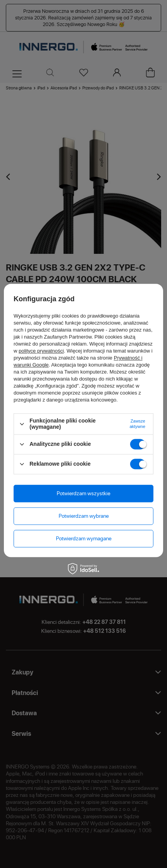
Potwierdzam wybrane (84, 516)
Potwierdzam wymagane (84, 538)
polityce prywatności (41, 351)
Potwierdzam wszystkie (83, 493)
